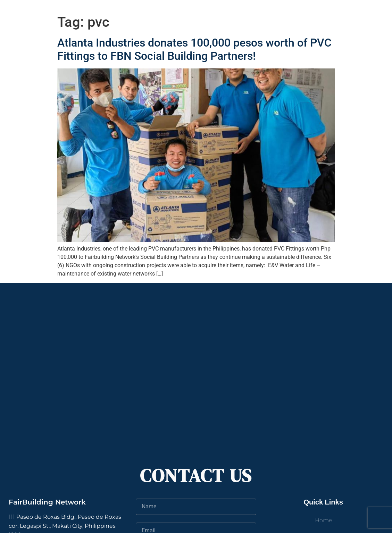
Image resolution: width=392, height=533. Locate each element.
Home (323, 520)
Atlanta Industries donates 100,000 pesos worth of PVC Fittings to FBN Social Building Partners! (194, 49)
